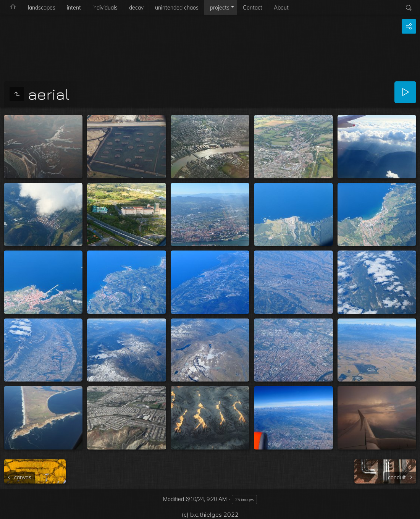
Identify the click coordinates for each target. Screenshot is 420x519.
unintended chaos (177, 8)
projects (220, 8)
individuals (105, 8)
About (281, 8)
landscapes (42, 8)
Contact (253, 8)
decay (136, 8)
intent (74, 8)
